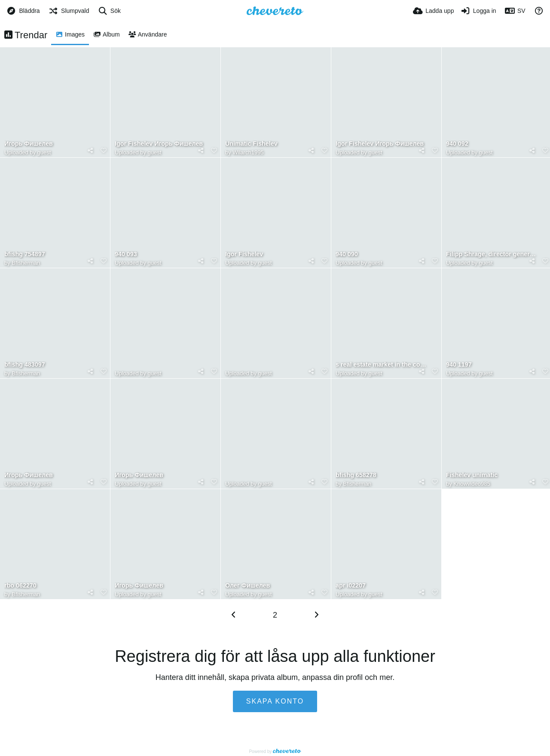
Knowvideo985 (472, 484)
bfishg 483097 (25, 365)
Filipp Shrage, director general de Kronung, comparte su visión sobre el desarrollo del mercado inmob (492, 254)
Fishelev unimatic (472, 475)
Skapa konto (275, 701)
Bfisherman (26, 263)
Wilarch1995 (248, 152)
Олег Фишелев (247, 586)
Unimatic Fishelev (251, 144)
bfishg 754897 (25, 254)
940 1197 (459, 365)
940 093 (126, 254)
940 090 (347, 254)
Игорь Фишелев (29, 144)
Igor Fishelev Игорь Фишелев (159, 144)
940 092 (457, 144)
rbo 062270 (20, 586)
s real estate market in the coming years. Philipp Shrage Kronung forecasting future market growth (382, 365)
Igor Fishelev (244, 254)
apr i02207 (351, 586)
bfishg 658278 (356, 475)
